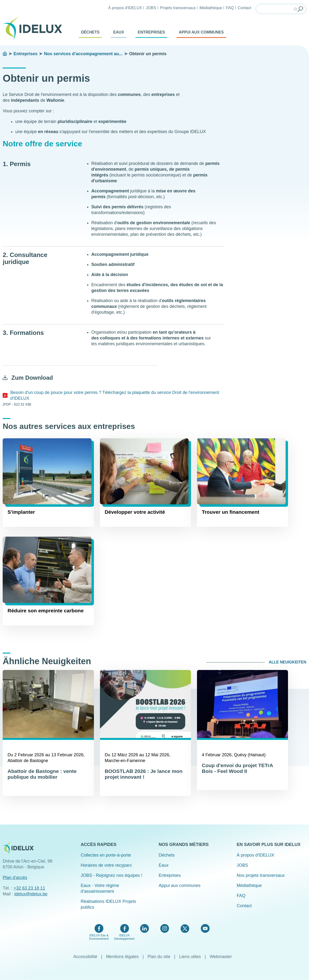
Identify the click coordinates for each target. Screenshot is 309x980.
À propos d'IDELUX (125, 8)
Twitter (185, 928)
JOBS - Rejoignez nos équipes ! (111, 875)
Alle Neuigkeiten (288, 662)
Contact (245, 8)
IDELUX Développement (124, 937)
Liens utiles (190, 957)
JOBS (151, 8)
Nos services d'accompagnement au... (83, 54)
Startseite (5, 54)
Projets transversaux (178, 8)
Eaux (119, 32)
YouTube (205, 928)
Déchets (90, 32)
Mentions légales (122, 957)
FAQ (230, 8)
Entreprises (151, 32)
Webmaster (221, 957)
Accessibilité (85, 957)
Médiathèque (211, 8)
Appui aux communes (201, 32)
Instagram (165, 928)
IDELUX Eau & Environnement (99, 937)
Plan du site (159, 957)
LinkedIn (144, 928)
